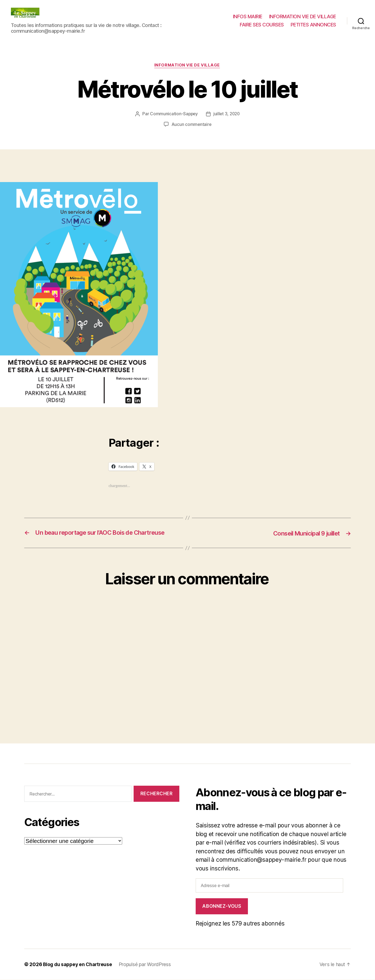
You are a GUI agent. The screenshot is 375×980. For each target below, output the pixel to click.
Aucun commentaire (191, 125)
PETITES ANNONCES (313, 25)
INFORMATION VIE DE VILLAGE (303, 16)
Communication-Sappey (173, 114)
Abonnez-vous (222, 906)
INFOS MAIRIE (248, 16)
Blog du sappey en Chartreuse (79, 965)
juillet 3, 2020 (227, 114)
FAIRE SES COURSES (262, 25)
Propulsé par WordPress (147, 965)
